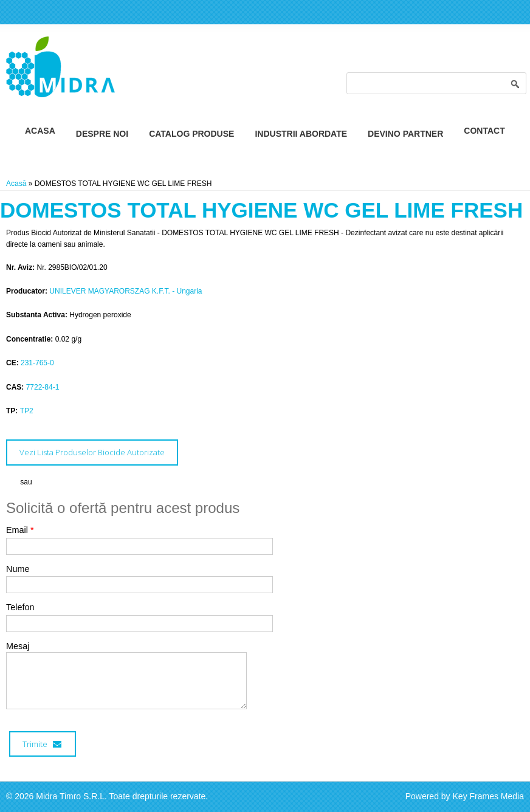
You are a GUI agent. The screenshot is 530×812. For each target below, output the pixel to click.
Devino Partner (405, 134)
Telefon (20, 607)
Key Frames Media (488, 796)
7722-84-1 (43, 387)
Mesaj (18, 646)
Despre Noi (102, 134)
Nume (18, 569)
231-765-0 (37, 363)
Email (20, 530)
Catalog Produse (191, 134)
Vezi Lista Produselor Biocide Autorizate (92, 452)
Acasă (16, 184)
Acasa (40, 131)
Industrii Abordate (301, 134)
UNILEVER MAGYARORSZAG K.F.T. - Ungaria (126, 291)
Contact (484, 131)
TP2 (27, 411)
